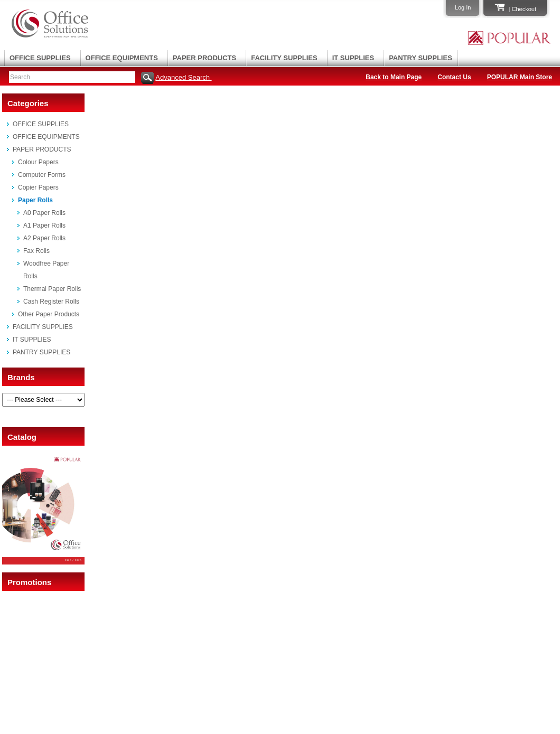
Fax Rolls (36, 251)
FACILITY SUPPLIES (284, 58)
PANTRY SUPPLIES (421, 58)
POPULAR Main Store (520, 77)
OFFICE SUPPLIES (40, 58)
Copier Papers (38, 187)
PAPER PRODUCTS (204, 58)
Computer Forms (42, 175)
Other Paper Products (49, 314)
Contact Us (454, 77)
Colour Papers (38, 162)
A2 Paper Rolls (44, 238)
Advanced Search (183, 77)
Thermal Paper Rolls (52, 289)
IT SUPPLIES (353, 58)
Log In (463, 7)
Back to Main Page (394, 77)
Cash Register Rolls (51, 302)
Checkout (524, 9)
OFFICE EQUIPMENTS (122, 58)
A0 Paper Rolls (44, 213)
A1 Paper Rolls (44, 225)
